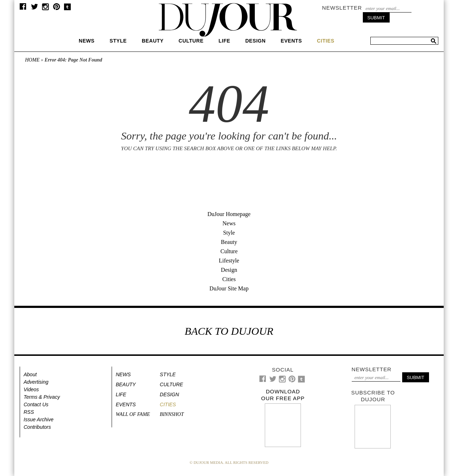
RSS (29, 412)
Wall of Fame (133, 414)
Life (225, 41)
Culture (191, 41)
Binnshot (172, 414)
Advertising (36, 382)
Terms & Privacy (42, 397)
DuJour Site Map (229, 288)
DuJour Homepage (229, 214)
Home (32, 60)
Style (118, 41)
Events (291, 41)
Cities (229, 279)
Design (255, 41)
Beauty (153, 41)
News (87, 41)
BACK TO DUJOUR (229, 331)
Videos (31, 389)
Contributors (37, 427)
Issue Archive (39, 419)
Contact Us (36, 404)
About (30, 374)
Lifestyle (229, 261)
